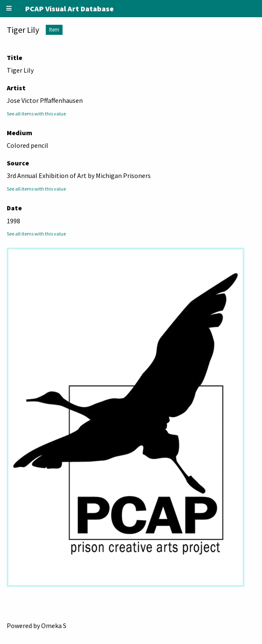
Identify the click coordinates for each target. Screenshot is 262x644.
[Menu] (9, 9)
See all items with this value (36, 114)
